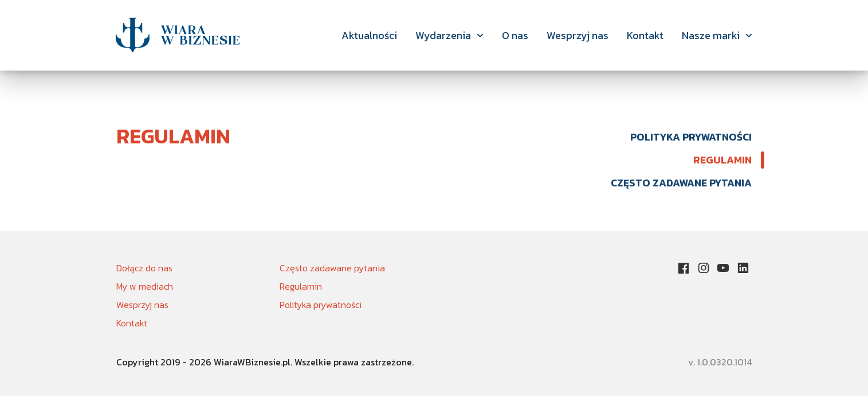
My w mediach (145, 286)
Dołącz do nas (144, 268)
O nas (515, 35)
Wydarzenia (443, 35)
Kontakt (645, 35)
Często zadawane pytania (681, 183)
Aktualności (369, 35)
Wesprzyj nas (578, 35)
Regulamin (722, 160)
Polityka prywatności (691, 137)
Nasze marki (711, 35)
